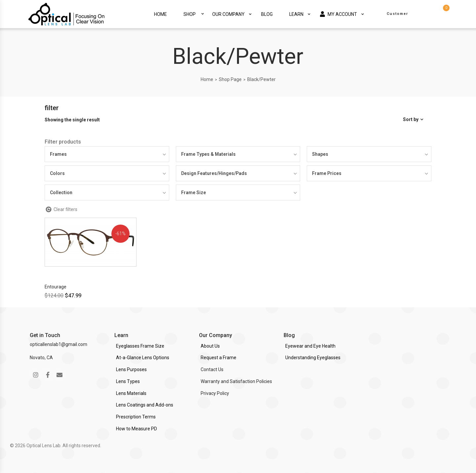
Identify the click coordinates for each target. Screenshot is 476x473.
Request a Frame (218, 358)
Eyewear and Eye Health (310, 346)
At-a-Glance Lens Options (143, 358)
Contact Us (212, 369)
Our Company (228, 14)
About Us (210, 346)
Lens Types (128, 381)
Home (160, 14)
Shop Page (230, 79)
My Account (338, 14)
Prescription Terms (136, 417)
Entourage (56, 287)
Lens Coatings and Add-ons (145, 405)
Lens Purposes (131, 369)
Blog (267, 14)
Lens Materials (131, 393)
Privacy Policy (215, 393)
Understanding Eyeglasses (313, 358)
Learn (296, 14)
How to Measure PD (137, 429)
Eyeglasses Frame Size (140, 346)
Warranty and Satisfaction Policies (236, 381)
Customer (397, 14)
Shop (190, 14)
